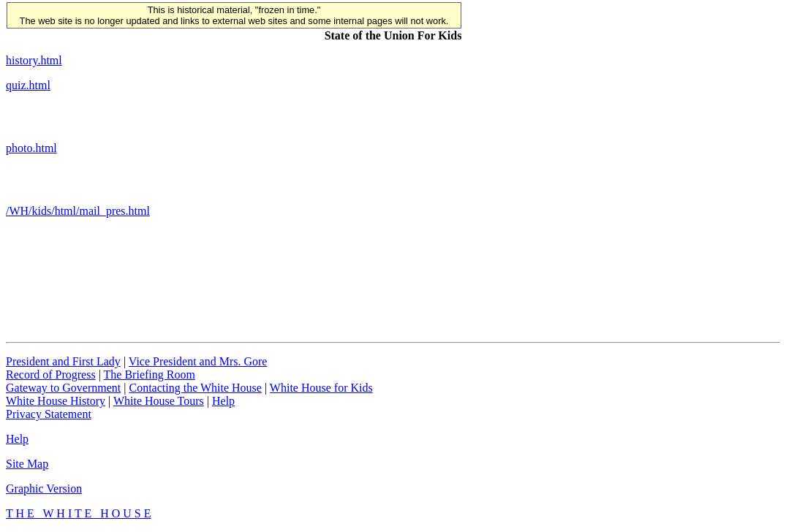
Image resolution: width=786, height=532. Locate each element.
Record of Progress (51, 375)
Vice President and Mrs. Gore (198, 361)
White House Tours (159, 401)
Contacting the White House (195, 388)
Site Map (27, 464)
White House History (56, 401)
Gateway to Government (63, 388)
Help (223, 401)
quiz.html (28, 85)
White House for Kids (321, 388)
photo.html (31, 148)
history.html (34, 60)
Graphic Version (44, 489)
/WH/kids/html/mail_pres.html (78, 211)
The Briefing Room (150, 375)
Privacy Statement (49, 414)
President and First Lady (63, 361)
